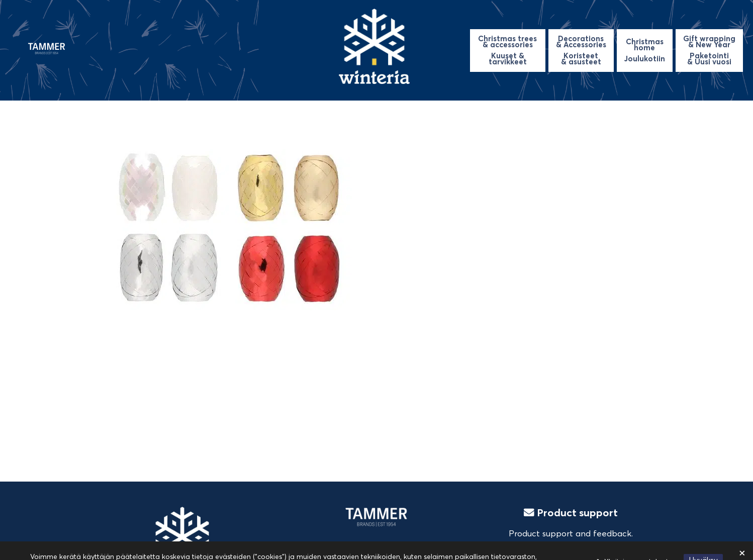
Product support (571, 512)
